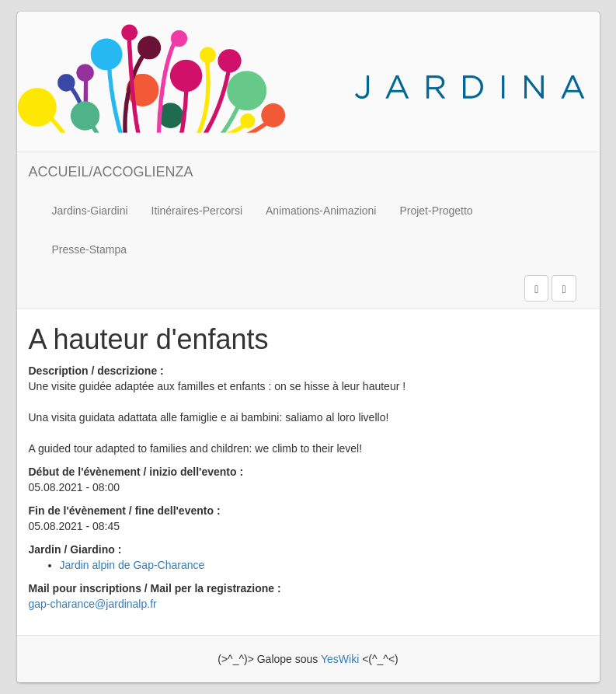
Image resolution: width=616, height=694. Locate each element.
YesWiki (340, 659)
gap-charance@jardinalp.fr (93, 604)
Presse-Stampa (89, 249)
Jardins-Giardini (90, 211)
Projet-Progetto (436, 211)
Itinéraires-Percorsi (197, 211)
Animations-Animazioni (321, 211)
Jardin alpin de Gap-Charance (132, 565)
